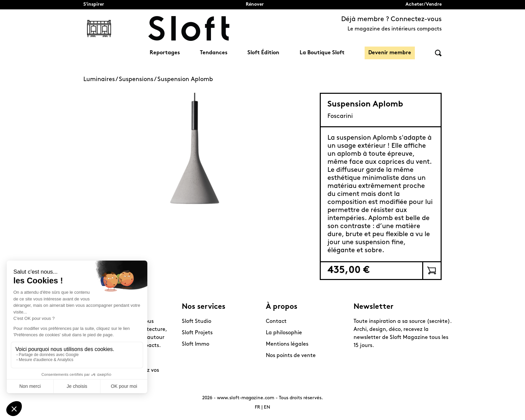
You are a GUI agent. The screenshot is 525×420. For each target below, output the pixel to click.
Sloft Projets (197, 333)
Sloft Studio (197, 322)
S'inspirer (94, 5)
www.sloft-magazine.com (246, 398)
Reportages (165, 53)
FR (257, 407)
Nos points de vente (291, 356)
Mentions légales (287, 344)
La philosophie (284, 333)
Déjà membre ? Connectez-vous (391, 19)
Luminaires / (101, 80)
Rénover (255, 5)
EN (267, 407)
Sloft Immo (196, 344)
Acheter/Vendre (424, 5)
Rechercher (438, 53)
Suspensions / (138, 80)
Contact (276, 322)
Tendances (214, 53)
